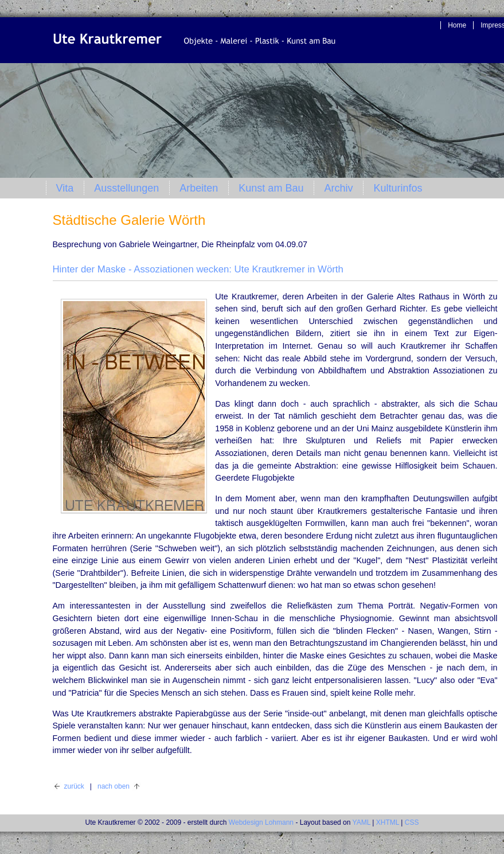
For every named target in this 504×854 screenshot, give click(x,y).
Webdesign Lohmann (261, 822)
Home (457, 25)
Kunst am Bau (271, 188)
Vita (65, 188)
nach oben (114, 786)
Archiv (338, 188)
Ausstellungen (126, 188)
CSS (412, 822)
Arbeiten (199, 188)
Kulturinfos (398, 188)
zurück (74, 786)
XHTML (388, 822)
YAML (362, 822)
